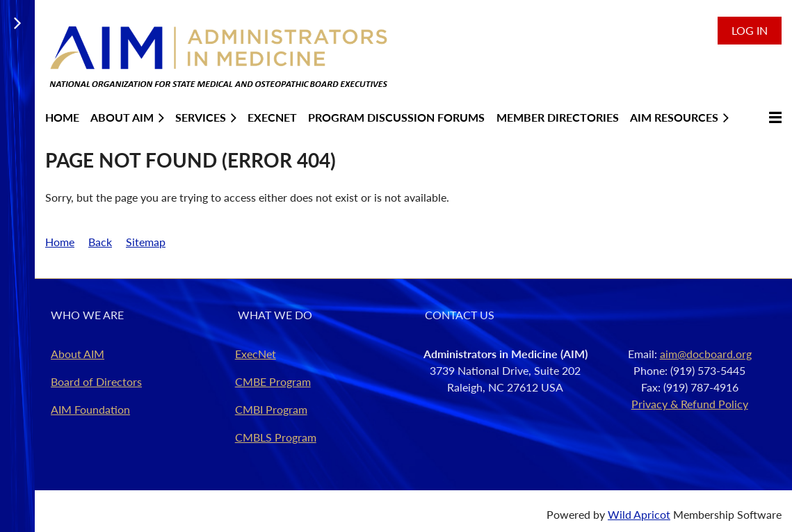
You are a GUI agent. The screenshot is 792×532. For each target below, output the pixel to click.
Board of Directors (96, 381)
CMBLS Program (276, 437)
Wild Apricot (639, 514)
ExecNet (256, 354)
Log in (750, 30)
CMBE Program (273, 381)
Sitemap (146, 242)
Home (60, 242)
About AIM (78, 354)
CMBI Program (271, 409)
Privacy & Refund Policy (690, 404)
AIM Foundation (90, 409)
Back (100, 242)
